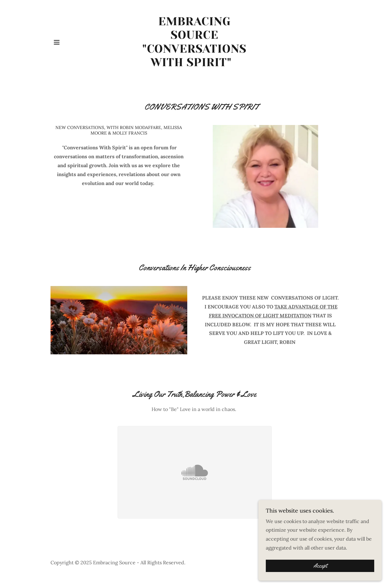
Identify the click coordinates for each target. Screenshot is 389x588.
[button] (57, 42)
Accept (320, 566)
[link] (194, 64)
